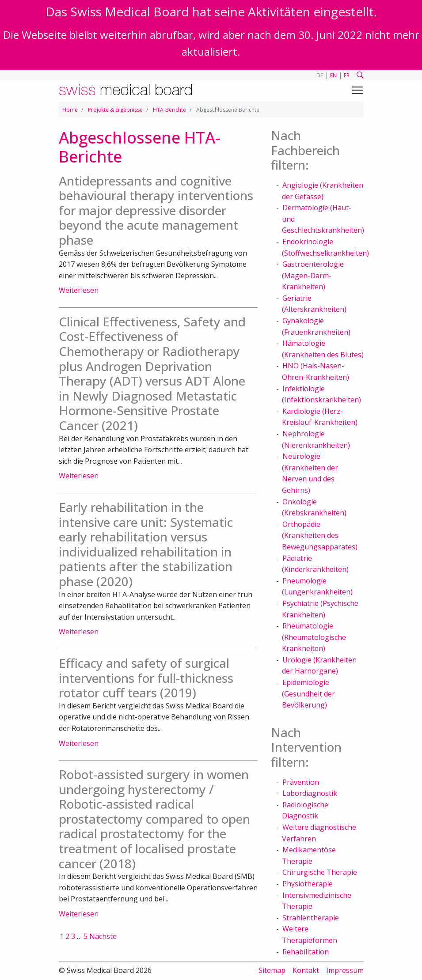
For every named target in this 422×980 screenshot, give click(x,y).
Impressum (345, 970)
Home (70, 110)
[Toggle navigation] (358, 90)
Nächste (103, 936)
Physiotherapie (308, 884)
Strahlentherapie (311, 918)
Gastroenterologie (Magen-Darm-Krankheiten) (313, 275)
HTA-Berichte (169, 110)
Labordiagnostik (310, 793)
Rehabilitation (306, 952)
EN (333, 75)
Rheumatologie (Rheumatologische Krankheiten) (314, 637)
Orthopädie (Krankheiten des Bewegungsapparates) (320, 535)
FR (347, 75)
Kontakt (306, 970)
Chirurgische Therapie (320, 872)
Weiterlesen (79, 290)
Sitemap (272, 970)
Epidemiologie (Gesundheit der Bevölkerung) (308, 694)
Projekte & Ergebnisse (115, 110)
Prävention (301, 782)
